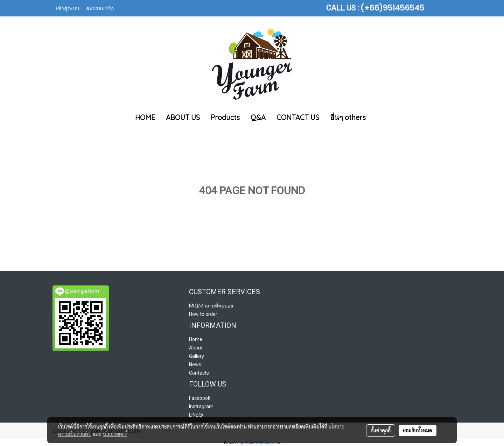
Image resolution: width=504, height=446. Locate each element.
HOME (145, 117)
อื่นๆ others (348, 117)
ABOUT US (183, 117)
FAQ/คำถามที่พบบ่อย (211, 306)
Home (196, 339)
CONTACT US (298, 117)
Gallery (197, 356)
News (195, 364)
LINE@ (196, 415)
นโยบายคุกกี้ (115, 434)
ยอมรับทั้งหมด (418, 430)
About (196, 348)
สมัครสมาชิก (100, 8)
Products (225, 117)
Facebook (200, 398)
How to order (203, 314)
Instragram (201, 406)
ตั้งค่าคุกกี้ (381, 430)
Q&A (258, 117)
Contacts (199, 373)
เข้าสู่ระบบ (68, 8)
